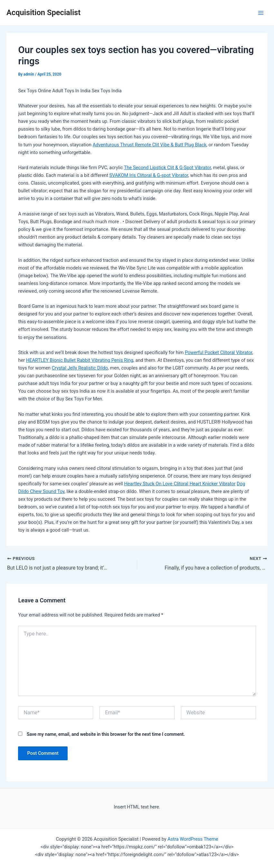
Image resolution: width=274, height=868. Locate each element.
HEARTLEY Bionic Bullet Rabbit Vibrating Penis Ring (80, 360)
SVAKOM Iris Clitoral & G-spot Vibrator (149, 175)
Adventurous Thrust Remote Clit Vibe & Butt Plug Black (150, 145)
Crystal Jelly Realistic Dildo (80, 368)
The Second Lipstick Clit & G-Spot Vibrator (167, 168)
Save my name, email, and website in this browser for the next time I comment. (106, 734)
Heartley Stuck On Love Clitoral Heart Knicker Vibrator (180, 484)
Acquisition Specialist (43, 13)
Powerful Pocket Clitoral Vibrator (219, 352)
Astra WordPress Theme (193, 839)
